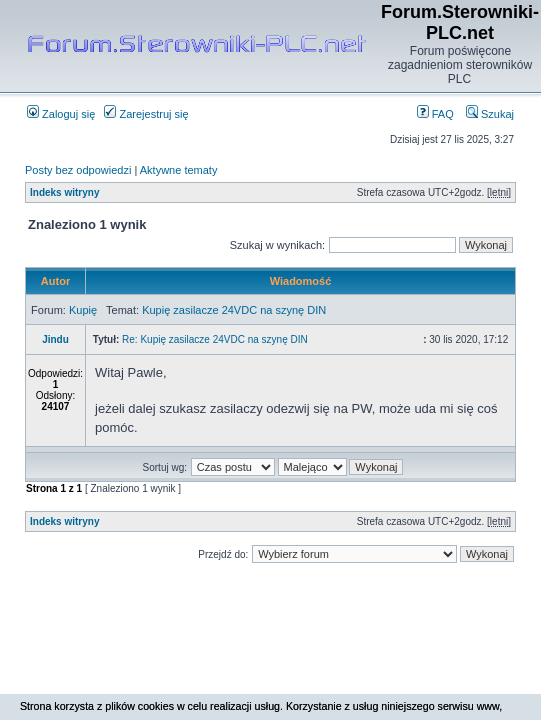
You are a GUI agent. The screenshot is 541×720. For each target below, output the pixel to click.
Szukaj (490, 114)
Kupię (83, 310)
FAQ (435, 114)
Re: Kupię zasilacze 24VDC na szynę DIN (215, 339)
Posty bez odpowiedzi (78, 170)
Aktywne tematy (179, 170)
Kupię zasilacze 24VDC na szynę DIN (234, 310)
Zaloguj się (61, 114)
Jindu (55, 339)
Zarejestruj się (146, 114)
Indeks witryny (64, 192)
